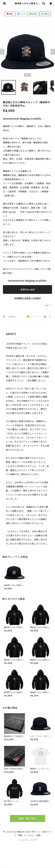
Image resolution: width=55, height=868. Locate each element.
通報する (48, 305)
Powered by (27, 840)
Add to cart (27, 289)
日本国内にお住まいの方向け (28, 298)
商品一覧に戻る (28, 818)
